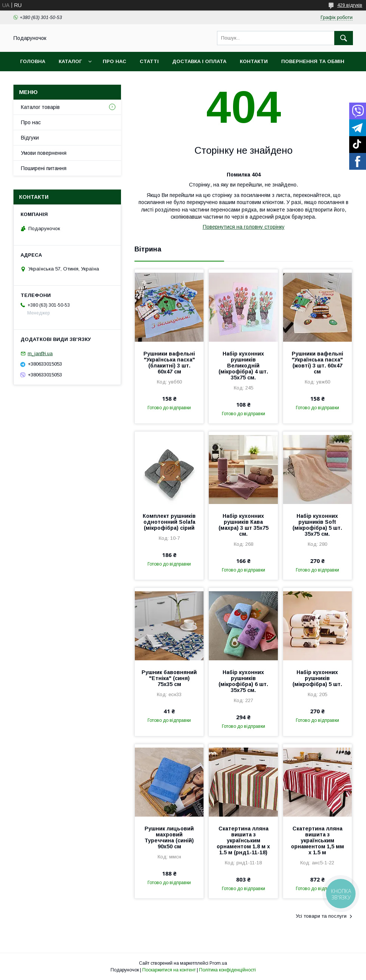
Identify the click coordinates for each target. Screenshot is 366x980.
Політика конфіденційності (227, 970)
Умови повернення (44, 153)
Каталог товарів (40, 107)
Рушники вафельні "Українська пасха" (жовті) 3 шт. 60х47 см (317, 363)
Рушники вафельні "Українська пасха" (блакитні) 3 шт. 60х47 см (169, 363)
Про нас (114, 61)
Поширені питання (44, 168)
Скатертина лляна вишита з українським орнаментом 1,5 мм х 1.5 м (317, 840)
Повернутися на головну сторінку (244, 227)
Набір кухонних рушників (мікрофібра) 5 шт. (317, 678)
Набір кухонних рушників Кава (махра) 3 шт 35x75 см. (244, 525)
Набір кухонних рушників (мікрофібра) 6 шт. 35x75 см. (243, 681)
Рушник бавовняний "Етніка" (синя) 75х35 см (169, 678)
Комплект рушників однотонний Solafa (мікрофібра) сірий (169, 522)
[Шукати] (344, 38)
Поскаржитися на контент (169, 970)
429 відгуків (350, 5)
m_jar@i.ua (40, 353)
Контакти (254, 61)
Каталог (70, 61)
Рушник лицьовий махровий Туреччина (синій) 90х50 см (169, 837)
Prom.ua (218, 963)
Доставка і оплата (199, 61)
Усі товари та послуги (321, 916)
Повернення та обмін (313, 61)
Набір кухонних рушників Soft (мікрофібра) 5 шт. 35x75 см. (317, 525)
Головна (33, 61)
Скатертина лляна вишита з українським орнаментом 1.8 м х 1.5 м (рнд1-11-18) (243, 840)
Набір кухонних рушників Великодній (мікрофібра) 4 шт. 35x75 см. (243, 366)
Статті (149, 61)
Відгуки (30, 138)
